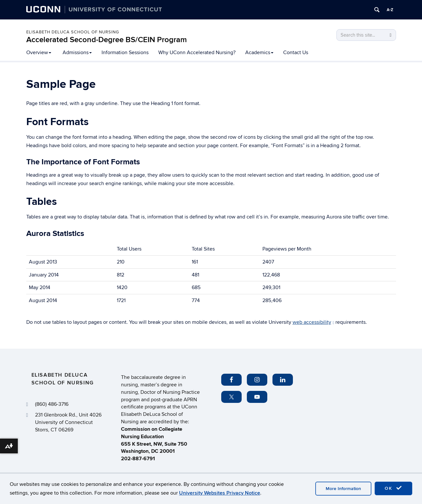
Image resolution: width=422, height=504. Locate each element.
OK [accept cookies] (393, 488)
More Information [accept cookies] (343, 489)
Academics (259, 53)
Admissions (77, 53)
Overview (39, 53)
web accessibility (313, 322)
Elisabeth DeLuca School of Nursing (73, 32)
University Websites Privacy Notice (220, 493)
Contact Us (296, 53)
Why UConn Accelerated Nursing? (197, 53)
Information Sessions (125, 53)
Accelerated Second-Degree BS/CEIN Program (107, 40)
